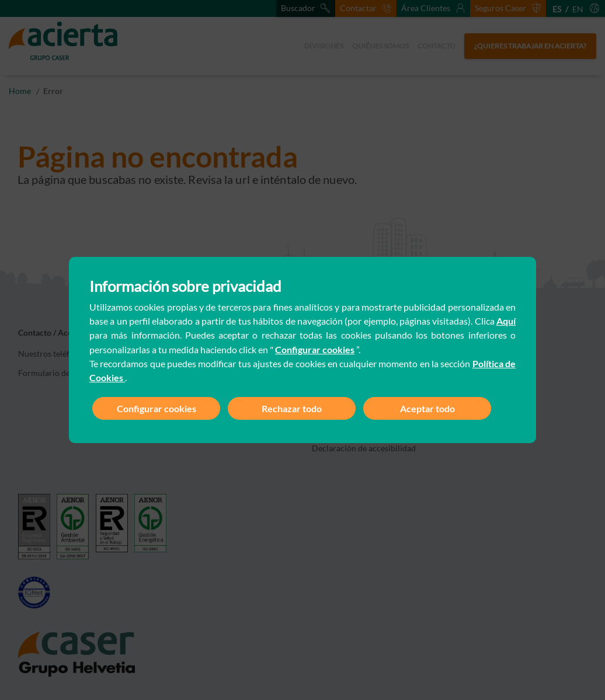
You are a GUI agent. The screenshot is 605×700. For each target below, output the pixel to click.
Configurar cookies (315, 349)
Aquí (506, 321)
